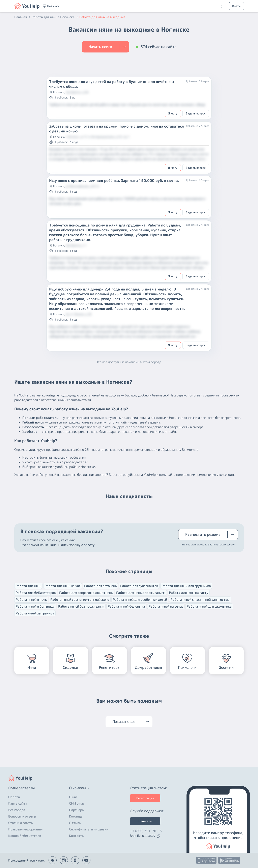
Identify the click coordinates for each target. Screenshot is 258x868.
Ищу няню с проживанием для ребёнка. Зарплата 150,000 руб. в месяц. (114, 181)
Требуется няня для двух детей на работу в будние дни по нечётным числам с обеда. (112, 84)
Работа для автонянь (100, 586)
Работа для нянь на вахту (189, 593)
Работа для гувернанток (139, 586)
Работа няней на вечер (166, 606)
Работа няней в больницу (35, 606)
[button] (53, 6)
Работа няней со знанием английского (80, 600)
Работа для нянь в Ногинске (55, 17)
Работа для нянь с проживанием (141, 593)
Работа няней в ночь (31, 600)
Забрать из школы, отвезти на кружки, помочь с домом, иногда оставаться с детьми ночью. (117, 129)
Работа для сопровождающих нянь (86, 593)
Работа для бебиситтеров (36, 593)
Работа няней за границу (35, 613)
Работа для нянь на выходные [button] (102, 17)
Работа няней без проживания (81, 606)
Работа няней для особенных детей (140, 600)
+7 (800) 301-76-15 (146, 831)
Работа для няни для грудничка (186, 586)
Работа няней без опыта (126, 606)
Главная (23, 17)
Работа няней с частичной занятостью (200, 600)
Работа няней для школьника (209, 606)
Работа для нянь (28, 586)
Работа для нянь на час (63, 586)
